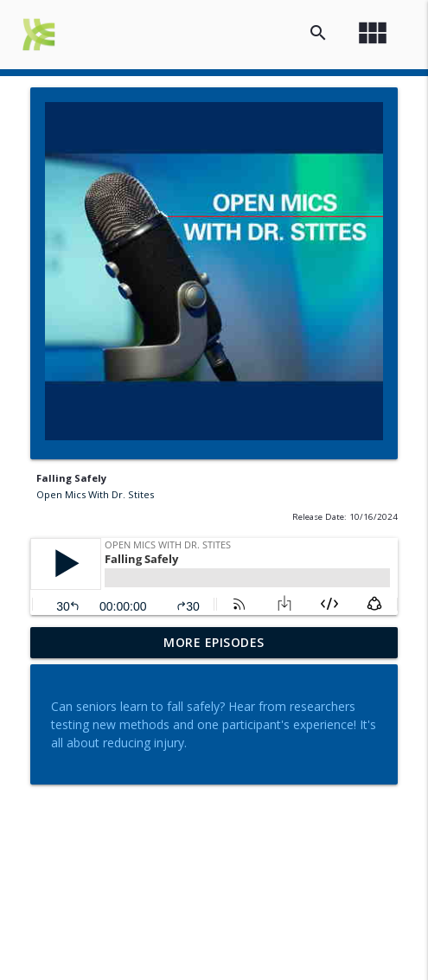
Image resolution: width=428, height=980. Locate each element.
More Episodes (214, 642)
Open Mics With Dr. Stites (95, 494)
